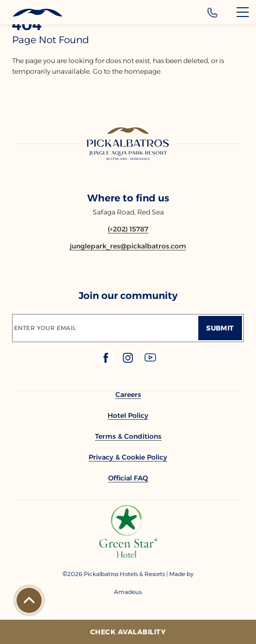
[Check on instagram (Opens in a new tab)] (129, 363)
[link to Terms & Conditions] (128, 436)
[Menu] (243, 12)
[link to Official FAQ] (128, 478)
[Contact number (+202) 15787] (128, 229)
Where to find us (128, 198)
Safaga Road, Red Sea (128, 212)
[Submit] (220, 328)
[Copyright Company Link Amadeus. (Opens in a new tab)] (128, 592)
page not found (51, 40)
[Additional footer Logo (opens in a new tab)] (128, 555)
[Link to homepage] (128, 145)
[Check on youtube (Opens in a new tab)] (150, 363)
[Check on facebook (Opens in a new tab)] (107, 363)
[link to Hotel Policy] (128, 415)
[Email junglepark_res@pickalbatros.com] (128, 246)
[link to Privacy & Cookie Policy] (128, 457)
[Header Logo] (31, 13)
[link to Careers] (128, 395)
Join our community (128, 296)
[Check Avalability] (128, 632)
